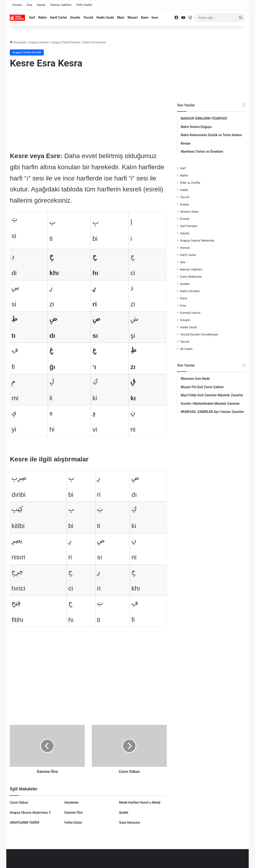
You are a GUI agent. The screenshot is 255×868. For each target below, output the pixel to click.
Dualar (185, 204)
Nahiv (43, 17)
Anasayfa (18, 42)
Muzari (133, 17)
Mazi (121, 17)
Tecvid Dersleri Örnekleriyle (199, 334)
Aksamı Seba (189, 211)
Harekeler (72, 802)
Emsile (75, 17)
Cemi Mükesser (191, 277)
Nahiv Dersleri (190, 291)
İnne (155, 17)
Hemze (185, 248)
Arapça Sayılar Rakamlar (197, 240)
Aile (183, 262)
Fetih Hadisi (84, 5)
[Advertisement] (88, 111)
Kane (145, 17)
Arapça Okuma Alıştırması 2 (30, 813)
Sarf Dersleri (189, 226)
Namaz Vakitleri (61, 5)
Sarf (32, 17)
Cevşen (17, 5)
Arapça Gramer (39, 42)
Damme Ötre (74, 813)
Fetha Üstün (73, 823)
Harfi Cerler (59, 17)
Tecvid (88, 17)
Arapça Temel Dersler (66, 42)
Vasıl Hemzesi (129, 823)
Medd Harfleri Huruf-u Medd (140, 802)
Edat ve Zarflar (190, 183)
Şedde (124, 813)
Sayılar (41, 5)
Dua (29, 5)
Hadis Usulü (105, 17)
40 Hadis (186, 349)
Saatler (185, 284)
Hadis (184, 190)
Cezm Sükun (19, 802)
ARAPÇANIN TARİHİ (24, 823)
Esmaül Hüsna (190, 313)
